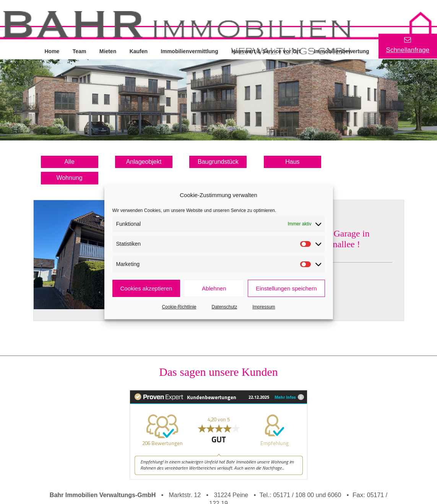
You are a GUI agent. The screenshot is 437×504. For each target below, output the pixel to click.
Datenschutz (225, 307)
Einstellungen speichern (286, 288)
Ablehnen (214, 288)
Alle (69, 162)
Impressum (264, 307)
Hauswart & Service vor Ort (267, 51)
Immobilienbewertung (344, 51)
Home (52, 51)
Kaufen (139, 51)
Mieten (109, 51)
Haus (292, 162)
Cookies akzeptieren (146, 288)
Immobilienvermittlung (191, 51)
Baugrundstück (218, 162)
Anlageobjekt (144, 162)
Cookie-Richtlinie (179, 307)
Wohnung (69, 178)
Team (80, 51)
